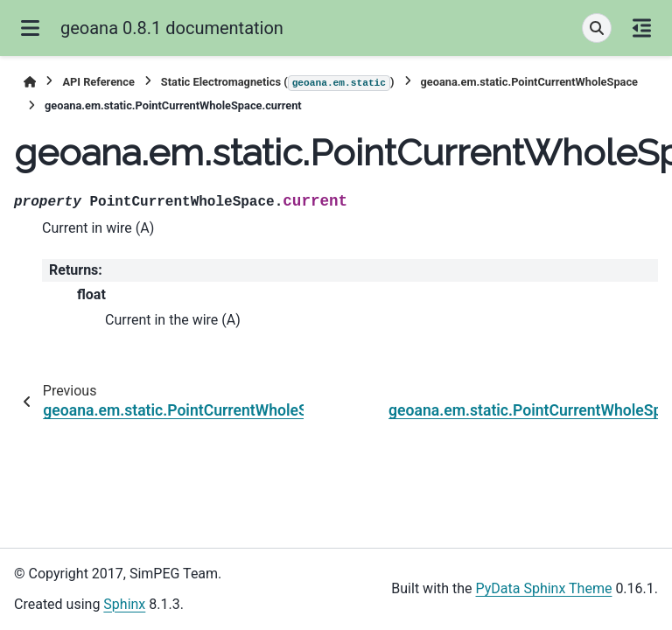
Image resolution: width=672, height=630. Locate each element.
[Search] (597, 28)
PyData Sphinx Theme (544, 588)
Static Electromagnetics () (278, 83)
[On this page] (642, 28)
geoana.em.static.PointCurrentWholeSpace (529, 82)
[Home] (30, 82)
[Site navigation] (30, 28)
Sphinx (124, 604)
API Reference (98, 82)
